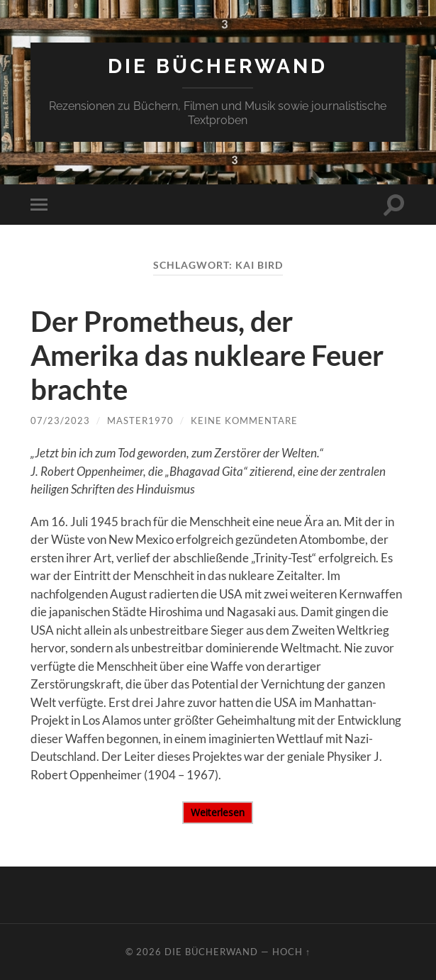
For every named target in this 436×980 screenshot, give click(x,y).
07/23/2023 (60, 421)
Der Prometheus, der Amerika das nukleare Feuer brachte (207, 355)
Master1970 (140, 421)
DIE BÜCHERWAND (218, 66)
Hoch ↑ (291, 952)
